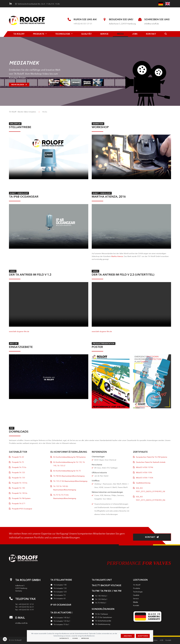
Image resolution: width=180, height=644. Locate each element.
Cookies (75, 638)
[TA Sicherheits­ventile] (111, 621)
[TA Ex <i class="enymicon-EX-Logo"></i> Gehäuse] (111, 614)
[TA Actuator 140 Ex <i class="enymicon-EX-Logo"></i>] (69, 618)
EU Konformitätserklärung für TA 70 (67, 471)
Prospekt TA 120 (18, 472)
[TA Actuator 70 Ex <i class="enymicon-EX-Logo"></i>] (69, 625)
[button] (166, 34)
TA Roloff (18, 640)
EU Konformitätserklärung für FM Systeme (69, 457)
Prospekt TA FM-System (21, 498)
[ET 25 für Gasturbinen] (111, 618)
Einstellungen (5, 639)
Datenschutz (64, 638)
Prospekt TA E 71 (19, 503)
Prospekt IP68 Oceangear (22, 509)
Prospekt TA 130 (18, 478)
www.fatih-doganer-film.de (19, 331)
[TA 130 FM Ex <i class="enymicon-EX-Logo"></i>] (111, 600)
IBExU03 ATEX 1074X (145, 467)
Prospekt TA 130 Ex (20, 483)
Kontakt (168, 640)
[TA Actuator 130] (69, 589)
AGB (162, 640)
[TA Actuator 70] (69, 596)
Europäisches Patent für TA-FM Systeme (152, 457)
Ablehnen (128, 636)
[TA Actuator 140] (69, 585)
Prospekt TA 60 (18, 457)
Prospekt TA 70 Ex (19, 467)
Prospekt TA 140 (18, 488)
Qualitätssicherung (143, 483)
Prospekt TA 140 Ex (20, 493)
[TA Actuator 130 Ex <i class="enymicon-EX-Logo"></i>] (69, 621)
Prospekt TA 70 (18, 462)
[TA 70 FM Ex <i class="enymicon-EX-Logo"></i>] (111, 603)
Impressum (85, 638)
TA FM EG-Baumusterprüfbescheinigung (69, 476)
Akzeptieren (143, 636)
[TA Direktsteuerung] (111, 625)
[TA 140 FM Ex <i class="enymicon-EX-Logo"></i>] (111, 596)
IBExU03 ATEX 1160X (145, 478)
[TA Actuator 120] (69, 592)
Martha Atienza (117, 256)
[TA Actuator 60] (69, 599)
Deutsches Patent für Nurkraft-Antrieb (151, 462)
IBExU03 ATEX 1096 (144, 472)
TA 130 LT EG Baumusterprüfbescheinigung (70, 481)
